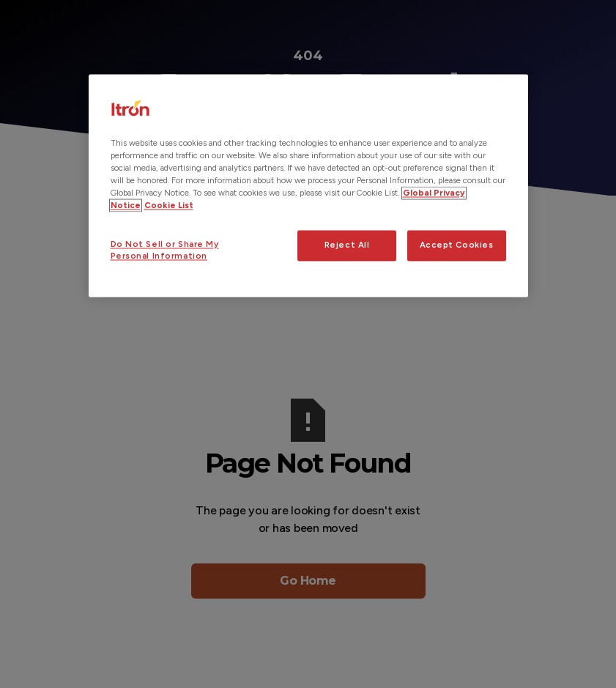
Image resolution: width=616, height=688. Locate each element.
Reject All (347, 245)
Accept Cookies (457, 245)
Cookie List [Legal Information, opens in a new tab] (169, 206)
